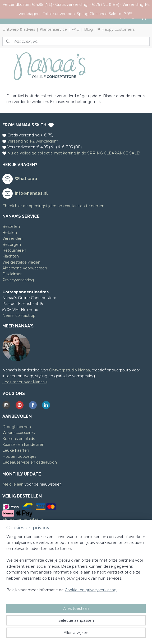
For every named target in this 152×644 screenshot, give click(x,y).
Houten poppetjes (19, 456)
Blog (88, 29)
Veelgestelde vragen (21, 262)
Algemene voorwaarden (25, 268)
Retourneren (14, 250)
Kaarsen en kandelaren (23, 445)
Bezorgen (12, 245)
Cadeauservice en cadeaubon (30, 462)
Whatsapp (26, 179)
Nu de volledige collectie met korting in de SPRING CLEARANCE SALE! (74, 153)
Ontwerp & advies (19, 29)
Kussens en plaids (19, 439)
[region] (76, 566)
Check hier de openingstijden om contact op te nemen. (54, 206)
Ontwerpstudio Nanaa (70, 370)
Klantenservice (53, 29)
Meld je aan (13, 484)
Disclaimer (12, 274)
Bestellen (11, 226)
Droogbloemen (17, 427)
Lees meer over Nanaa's (25, 382)
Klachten (11, 256)
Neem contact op (19, 316)
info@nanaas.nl (31, 193)
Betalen (10, 233)
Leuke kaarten (16, 450)
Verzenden (12, 238)
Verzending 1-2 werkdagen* (33, 141)
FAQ (75, 29)
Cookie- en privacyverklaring (91, 590)
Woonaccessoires (19, 433)
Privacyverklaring (18, 280)
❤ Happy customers (116, 29)
